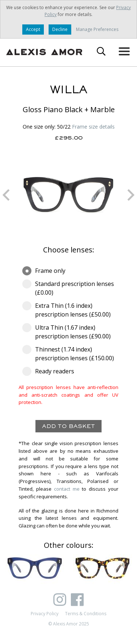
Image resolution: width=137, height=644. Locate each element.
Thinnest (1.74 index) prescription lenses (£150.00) (68, 354)
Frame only (46, 271)
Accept (33, 29)
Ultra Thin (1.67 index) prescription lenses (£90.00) (68, 332)
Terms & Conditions (86, 614)
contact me (67, 489)
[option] (68, 195)
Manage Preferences (97, 29)
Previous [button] (6, 195)
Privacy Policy (45, 614)
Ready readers (51, 371)
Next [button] (131, 195)
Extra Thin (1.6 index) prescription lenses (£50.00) (68, 310)
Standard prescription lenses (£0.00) (68, 288)
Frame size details (93, 127)
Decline (60, 29)
